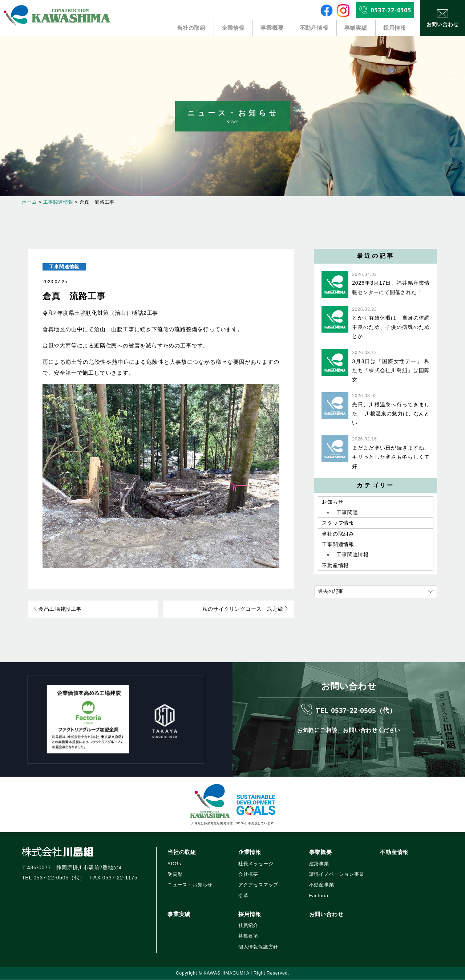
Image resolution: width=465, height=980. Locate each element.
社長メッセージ (256, 864)
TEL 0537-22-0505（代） (356, 710)
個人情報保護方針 (258, 947)
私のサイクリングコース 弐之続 (245, 609)
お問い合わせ (326, 915)
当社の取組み (338, 536)
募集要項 (248, 937)
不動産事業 (322, 885)
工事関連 (347, 513)
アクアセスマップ (258, 885)
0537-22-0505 (391, 10)
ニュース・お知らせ (190, 885)
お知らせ (333, 502)
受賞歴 (175, 875)
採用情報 (395, 28)
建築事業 (319, 864)
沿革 (243, 896)
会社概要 (248, 875)
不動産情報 (314, 28)
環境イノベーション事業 (337, 875)
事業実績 (356, 28)
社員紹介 (248, 926)
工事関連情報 (64, 267)
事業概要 (272, 28)
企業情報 (233, 28)
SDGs (174, 864)
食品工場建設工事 (58, 609)
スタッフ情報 (338, 524)
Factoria (319, 896)
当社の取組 (191, 28)
